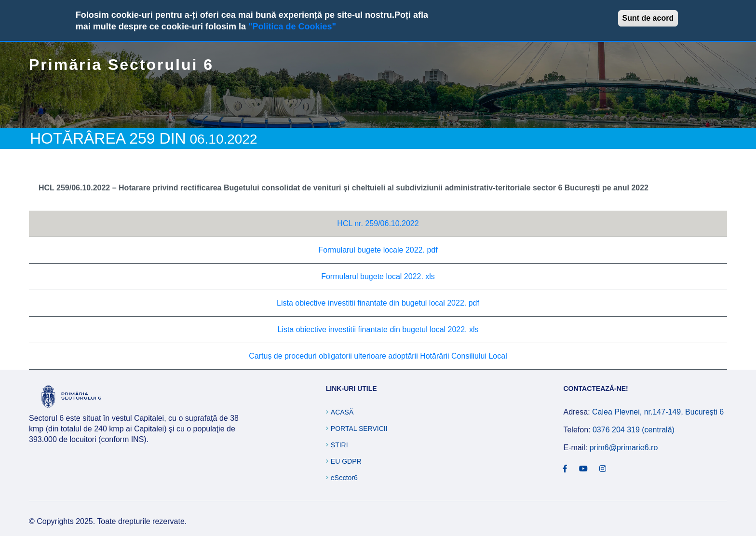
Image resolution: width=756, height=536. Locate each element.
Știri (339, 445)
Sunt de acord (648, 18)
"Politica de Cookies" (292, 27)
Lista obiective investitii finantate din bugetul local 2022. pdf (378, 303)
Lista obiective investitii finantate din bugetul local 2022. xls (378, 329)
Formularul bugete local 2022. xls (378, 276)
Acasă (342, 412)
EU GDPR (346, 461)
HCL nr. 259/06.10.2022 (378, 223)
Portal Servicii (359, 429)
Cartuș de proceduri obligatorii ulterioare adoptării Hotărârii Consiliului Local (378, 356)
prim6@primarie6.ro (624, 448)
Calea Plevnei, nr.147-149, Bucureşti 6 (658, 412)
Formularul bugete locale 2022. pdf (378, 250)
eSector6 (344, 478)
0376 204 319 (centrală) (634, 430)
